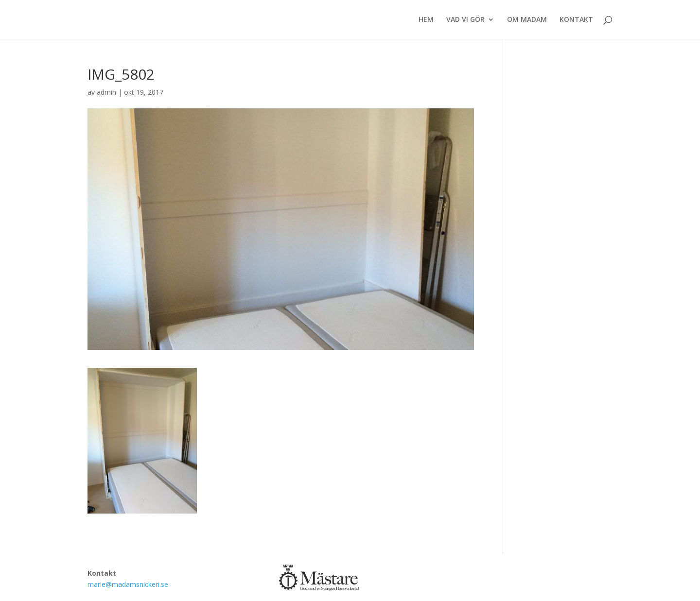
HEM (426, 20)
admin (106, 92)
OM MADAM (527, 20)
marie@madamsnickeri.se (128, 584)
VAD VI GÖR (465, 20)
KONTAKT (576, 20)
